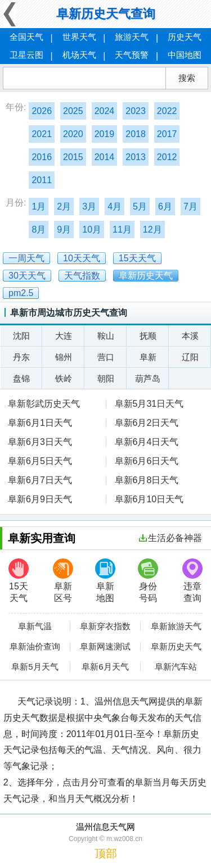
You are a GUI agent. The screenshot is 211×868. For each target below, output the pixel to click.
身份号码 (148, 581)
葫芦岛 (148, 378)
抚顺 (148, 336)
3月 (89, 206)
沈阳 (21, 336)
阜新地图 (105, 581)
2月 (64, 206)
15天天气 (19, 581)
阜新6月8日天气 (147, 480)
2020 (73, 134)
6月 (165, 206)
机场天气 (79, 55)
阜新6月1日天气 (40, 423)
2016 (42, 157)
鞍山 (106, 336)
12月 (152, 230)
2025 (73, 111)
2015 (73, 157)
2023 (136, 111)
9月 (64, 230)
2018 (136, 134)
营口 (106, 357)
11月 (122, 230)
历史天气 (185, 37)
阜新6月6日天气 (147, 461)
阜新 (148, 357)
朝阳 (106, 378)
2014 (105, 157)
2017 (167, 134)
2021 (42, 134)
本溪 (190, 336)
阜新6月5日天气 (40, 461)
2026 (42, 111)
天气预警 (132, 55)
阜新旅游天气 (176, 626)
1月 (39, 206)
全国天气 (26, 37)
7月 (190, 206)
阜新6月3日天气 (40, 442)
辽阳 (190, 357)
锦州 (64, 357)
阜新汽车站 (176, 667)
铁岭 (64, 378)
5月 (140, 206)
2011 (42, 180)
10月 (92, 230)
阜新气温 (35, 626)
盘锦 (21, 378)
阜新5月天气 (35, 667)
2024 (105, 111)
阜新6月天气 (105, 667)
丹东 (21, 357)
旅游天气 (132, 37)
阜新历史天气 (176, 647)
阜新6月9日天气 (40, 499)
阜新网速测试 (105, 647)
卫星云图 (26, 55)
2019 (105, 134)
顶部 (106, 853)
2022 (167, 111)
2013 (136, 157)
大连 (64, 336)
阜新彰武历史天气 (44, 404)
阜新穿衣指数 (105, 626)
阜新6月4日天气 (147, 442)
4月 (115, 206)
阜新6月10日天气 (149, 499)
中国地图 (185, 55)
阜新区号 (63, 581)
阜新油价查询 (35, 647)
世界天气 (79, 37)
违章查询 (192, 581)
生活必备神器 (170, 538)
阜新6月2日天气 (147, 423)
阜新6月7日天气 (40, 480)
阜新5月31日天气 (149, 404)
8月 (39, 230)
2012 (167, 157)
